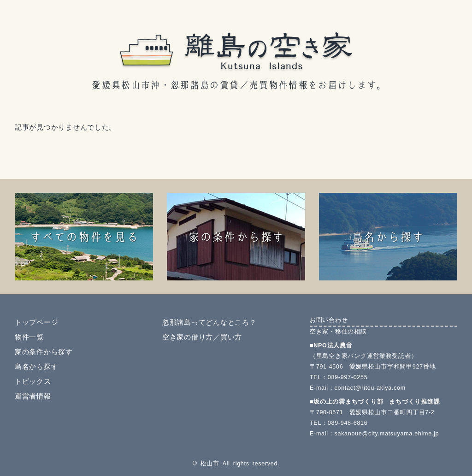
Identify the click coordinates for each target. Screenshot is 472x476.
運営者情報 (33, 396)
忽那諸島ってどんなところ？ (209, 322)
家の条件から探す (44, 352)
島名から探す (36, 367)
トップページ (36, 322)
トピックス (33, 381)
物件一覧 (29, 337)
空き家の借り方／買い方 (202, 337)
